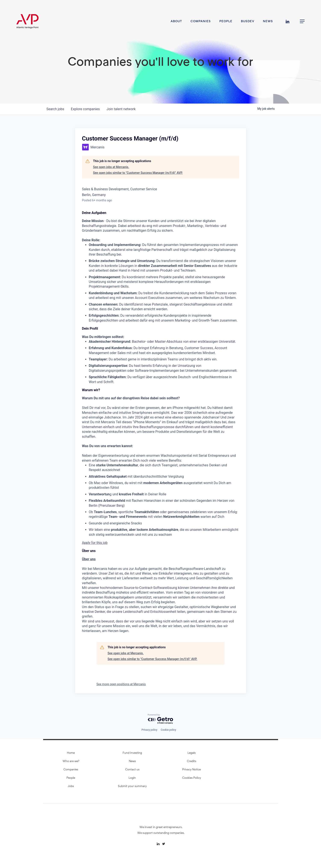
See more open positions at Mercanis (121, 684)
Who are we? (71, 761)
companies (86, 109)
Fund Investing (132, 753)
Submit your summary (132, 786)
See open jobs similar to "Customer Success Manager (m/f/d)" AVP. (138, 173)
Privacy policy (149, 730)
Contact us (132, 770)
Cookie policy (169, 730)
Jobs (71, 786)
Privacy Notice (191, 770)
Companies (71, 770)
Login (132, 778)
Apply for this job (95, 543)
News (132, 761)
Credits (192, 761)
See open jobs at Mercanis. (111, 167)
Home (71, 753)
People (71, 778)
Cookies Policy (192, 778)
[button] (302, 21)
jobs (55, 109)
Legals (192, 753)
